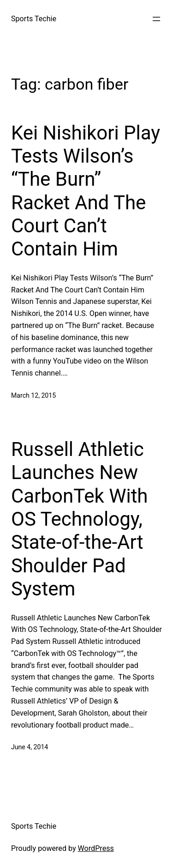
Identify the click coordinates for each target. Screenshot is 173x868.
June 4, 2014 (30, 747)
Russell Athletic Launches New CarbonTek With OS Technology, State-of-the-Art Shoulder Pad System (80, 519)
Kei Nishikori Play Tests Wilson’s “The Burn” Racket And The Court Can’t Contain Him (86, 191)
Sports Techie (34, 19)
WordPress (96, 848)
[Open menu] (156, 19)
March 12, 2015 (33, 395)
